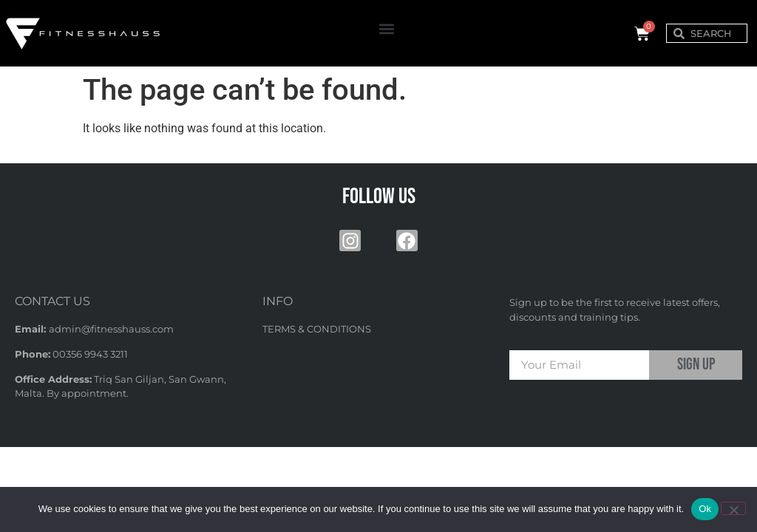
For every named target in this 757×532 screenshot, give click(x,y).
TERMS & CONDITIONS (317, 329)
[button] (387, 29)
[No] (733, 508)
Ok (705, 509)
